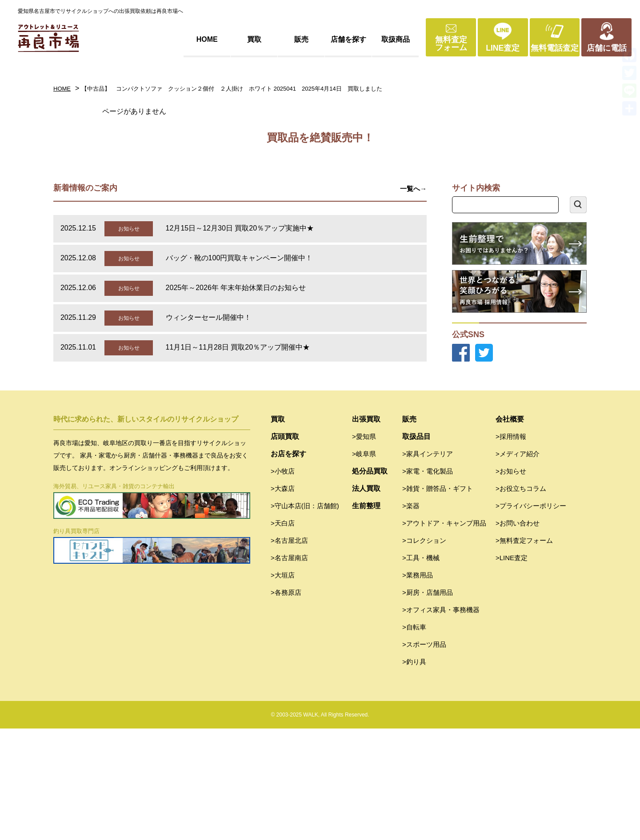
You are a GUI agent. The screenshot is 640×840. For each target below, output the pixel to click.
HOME (207, 39)
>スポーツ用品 (424, 756)
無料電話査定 (555, 48)
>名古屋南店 (289, 669)
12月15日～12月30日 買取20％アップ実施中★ (240, 340)
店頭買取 (285, 548)
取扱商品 (396, 39)
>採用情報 (511, 548)
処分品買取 (370, 583)
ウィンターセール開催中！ (208, 429)
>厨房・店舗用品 (428, 704)
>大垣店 (283, 687)
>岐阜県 (364, 565)
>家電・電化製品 (428, 583)
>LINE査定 (512, 669)
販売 (301, 39)
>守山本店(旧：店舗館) (305, 617)
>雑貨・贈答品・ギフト (438, 600)
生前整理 (366, 617)
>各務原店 (286, 704)
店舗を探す (348, 39)
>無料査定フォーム (524, 652)
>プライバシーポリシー (531, 617)
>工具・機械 (421, 669)
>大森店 (283, 600)
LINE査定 (503, 48)
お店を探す (288, 565)
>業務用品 (418, 687)
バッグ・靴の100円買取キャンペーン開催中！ (239, 369)
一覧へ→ (413, 300)
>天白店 (283, 635)
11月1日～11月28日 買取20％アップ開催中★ (238, 459)
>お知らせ (511, 583)
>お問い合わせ (518, 635)
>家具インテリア (428, 565)
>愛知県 (364, 548)
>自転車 (414, 738)
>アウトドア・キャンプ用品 (444, 635)
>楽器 (411, 617)
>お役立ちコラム (521, 600)
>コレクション (424, 652)
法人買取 (366, 600)
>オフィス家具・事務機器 (441, 721)
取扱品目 (416, 548)
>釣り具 (414, 773)
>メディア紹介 (518, 565)
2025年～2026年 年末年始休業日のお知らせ (236, 399)
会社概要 (510, 531)
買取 (254, 39)
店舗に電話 (607, 48)
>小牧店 (283, 583)
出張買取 (366, 531)
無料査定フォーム (451, 44)
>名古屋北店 (289, 652)
